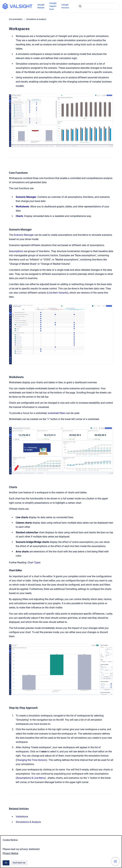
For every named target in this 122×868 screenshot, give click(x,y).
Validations (22, 817)
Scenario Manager (24, 235)
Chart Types (34, 563)
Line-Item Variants (58, 293)
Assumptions (16, 251)
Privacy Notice (10, 853)
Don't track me (19, 863)
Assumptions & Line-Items (31, 778)
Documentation (16, 19)
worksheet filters (57, 413)
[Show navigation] (115, 861)
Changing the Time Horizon (31, 760)
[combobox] (98, 6)
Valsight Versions (65, 6)
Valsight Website (41, 6)
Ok (6, 863)
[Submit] (80, 6)
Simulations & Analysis (36, 19)
